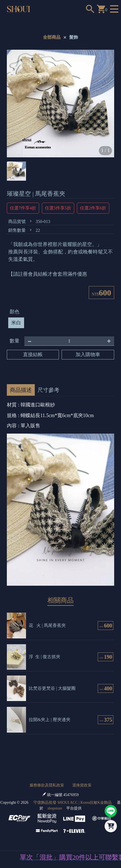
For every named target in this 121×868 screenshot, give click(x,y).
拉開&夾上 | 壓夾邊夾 (50, 720)
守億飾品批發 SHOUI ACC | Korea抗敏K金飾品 (73, 803)
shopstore (55, 808)
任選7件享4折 (23, 208)
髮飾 (74, 37)
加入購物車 (88, 355)
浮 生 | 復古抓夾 (44, 657)
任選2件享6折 (93, 208)
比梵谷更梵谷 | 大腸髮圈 (52, 688)
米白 (16, 323)
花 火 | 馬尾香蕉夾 (47, 625)
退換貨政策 (82, 785)
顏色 (15, 312)
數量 (15, 341)
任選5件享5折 (58, 208)
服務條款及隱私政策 (47, 785)
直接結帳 (33, 355)
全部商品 (52, 37)
